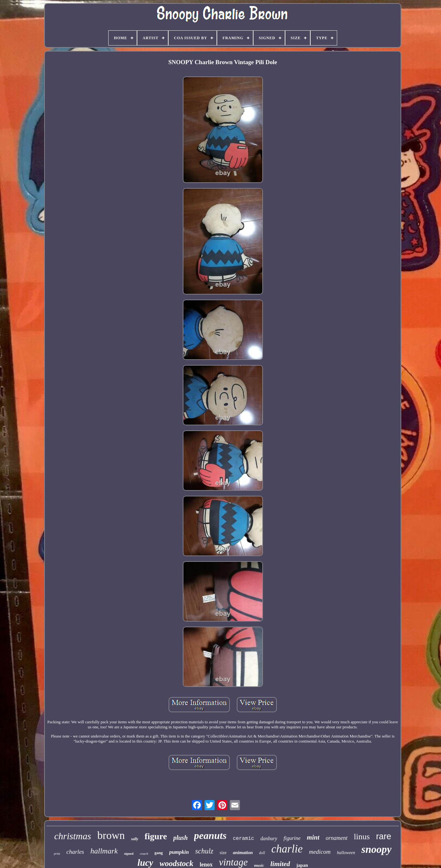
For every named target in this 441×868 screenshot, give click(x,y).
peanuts (210, 835)
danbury (269, 838)
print (57, 854)
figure (156, 836)
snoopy (376, 849)
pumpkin (179, 852)
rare (384, 836)
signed (129, 853)
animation (243, 853)
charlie (287, 849)
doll (262, 853)
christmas (73, 836)
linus (362, 837)
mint (313, 837)
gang (159, 853)
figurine (292, 838)
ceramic (244, 839)
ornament (337, 838)
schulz (204, 851)
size (223, 853)
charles (75, 852)
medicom (320, 852)
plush (181, 838)
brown (111, 835)
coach (144, 853)
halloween (346, 853)
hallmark (104, 851)
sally (135, 839)
